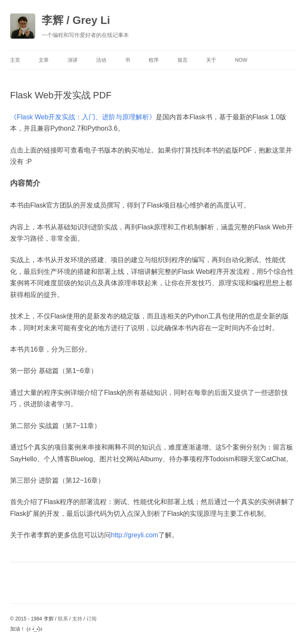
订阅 (92, 619)
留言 (183, 60)
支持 (77, 619)
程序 (154, 60)
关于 (211, 60)
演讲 (73, 60)
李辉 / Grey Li (76, 20)
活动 (101, 60)
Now (241, 60)
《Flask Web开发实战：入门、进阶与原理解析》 (83, 117)
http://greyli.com (135, 535)
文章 (44, 60)
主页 (15, 60)
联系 (63, 619)
